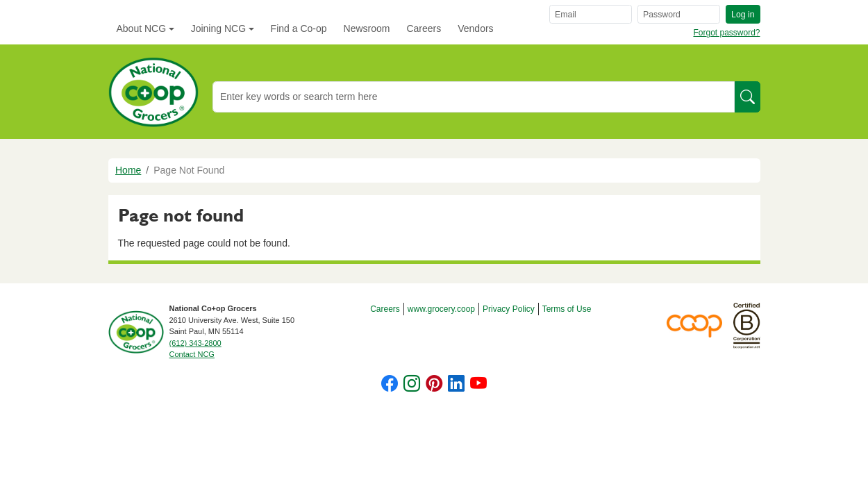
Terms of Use (567, 309)
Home (128, 170)
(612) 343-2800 (195, 343)
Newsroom (367, 28)
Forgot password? (726, 33)
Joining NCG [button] (218, 28)
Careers (424, 28)
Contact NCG (192, 354)
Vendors (475, 28)
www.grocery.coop (441, 309)
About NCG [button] (142, 28)
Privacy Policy (509, 309)
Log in (743, 15)
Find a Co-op (299, 28)
